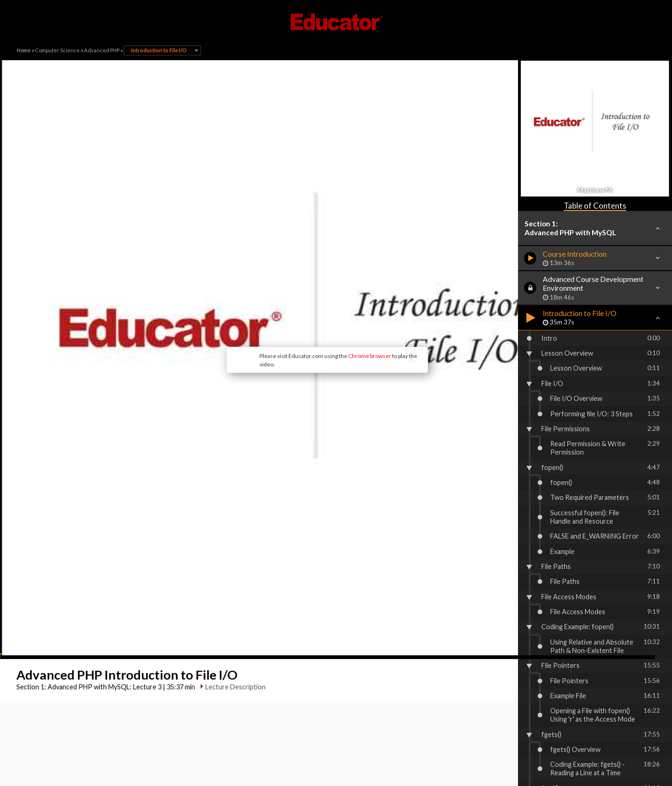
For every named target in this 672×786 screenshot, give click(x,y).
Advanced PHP (102, 50)
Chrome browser (301, 294)
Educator (336, 22)
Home (24, 50)
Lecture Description (232, 562)
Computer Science (57, 50)
